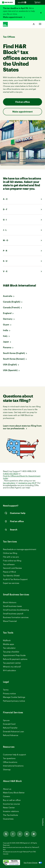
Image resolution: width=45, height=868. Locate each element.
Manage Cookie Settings (14, 697)
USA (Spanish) (10, 370)
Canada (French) (11, 307)
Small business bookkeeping (16, 610)
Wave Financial (10, 621)
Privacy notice (9, 693)
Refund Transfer (10, 728)
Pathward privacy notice (14, 701)
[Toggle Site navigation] (40, 23)
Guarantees (8, 819)
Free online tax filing (12, 561)
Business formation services (16, 617)
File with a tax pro (11, 557)
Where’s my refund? (12, 667)
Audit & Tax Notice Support (15, 579)
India (6, 330)
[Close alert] (41, 13)
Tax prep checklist (11, 652)
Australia (8, 296)
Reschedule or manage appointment (20, 549)
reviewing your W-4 (27, 483)
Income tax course (11, 804)
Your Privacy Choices (31, 863)
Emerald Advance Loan (13, 731)
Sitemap (7, 770)
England (7, 313)
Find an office (23, 102)
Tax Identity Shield (11, 575)
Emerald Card (9, 724)
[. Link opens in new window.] (12, 863)
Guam (6, 325)
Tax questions (9, 758)
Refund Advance (11, 735)
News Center (9, 807)
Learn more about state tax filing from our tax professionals (22, 427)
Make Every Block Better (14, 793)
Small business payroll (13, 614)
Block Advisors (10, 602)
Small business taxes (12, 606)
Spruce (6, 720)
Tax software (9, 564)
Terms (6, 690)
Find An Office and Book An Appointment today (22, 477)
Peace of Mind (9, 572)
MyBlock (7, 640)
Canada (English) (12, 302)
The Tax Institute (10, 815)
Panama (7, 347)
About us (7, 789)
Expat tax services (11, 583)
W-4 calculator (10, 670)
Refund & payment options (15, 659)
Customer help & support (15, 755)
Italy (5, 336)
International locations (13, 766)
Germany (8, 319)
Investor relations (11, 811)
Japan (6, 342)
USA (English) (10, 364)
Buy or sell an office (12, 800)
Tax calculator (9, 648)
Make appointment (13, 17)
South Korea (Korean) (14, 359)
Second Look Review (12, 568)
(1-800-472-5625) (11, 474)
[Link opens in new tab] (6, 834)
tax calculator (9, 483)
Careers (7, 796)
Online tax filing (10, 553)
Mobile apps (9, 644)
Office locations (10, 762)
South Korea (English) (14, 353)
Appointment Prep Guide (14, 655)
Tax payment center (12, 663)
